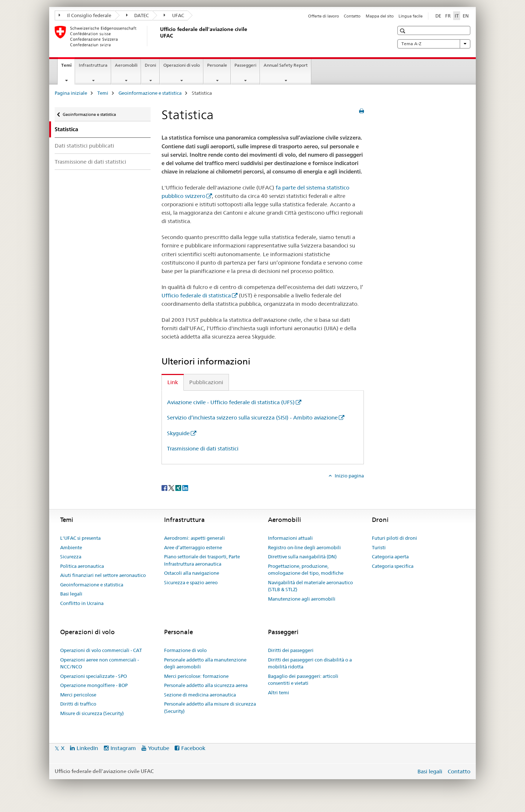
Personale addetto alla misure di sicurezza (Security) (210, 707)
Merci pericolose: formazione (196, 676)
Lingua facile (411, 16)
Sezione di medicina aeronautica (200, 695)
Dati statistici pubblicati (84, 146)
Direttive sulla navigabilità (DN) (302, 557)
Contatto (352, 16)
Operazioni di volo (182, 65)
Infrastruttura (93, 65)
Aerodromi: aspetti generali (195, 538)
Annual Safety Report (286, 65)
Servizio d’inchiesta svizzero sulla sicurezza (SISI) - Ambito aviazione (252, 417)
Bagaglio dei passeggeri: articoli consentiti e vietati (303, 680)
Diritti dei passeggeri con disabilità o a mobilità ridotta (310, 663)
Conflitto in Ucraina (82, 603)
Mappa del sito (380, 16)
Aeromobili (126, 65)
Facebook (193, 748)
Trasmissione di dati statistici (90, 162)
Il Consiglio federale (85, 15)
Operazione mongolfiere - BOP (94, 685)
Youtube (159, 748)
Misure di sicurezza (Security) (92, 713)
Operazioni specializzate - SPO (94, 676)
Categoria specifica (393, 566)
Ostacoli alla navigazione (192, 573)
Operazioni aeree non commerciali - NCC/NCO (100, 663)
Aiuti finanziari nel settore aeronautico (103, 575)
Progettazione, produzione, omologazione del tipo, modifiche (306, 570)
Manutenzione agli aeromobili (302, 599)
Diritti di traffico (78, 704)
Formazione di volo (185, 650)
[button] (403, 31)
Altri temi (279, 692)
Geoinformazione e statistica (150, 93)
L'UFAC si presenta (80, 538)
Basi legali (71, 594)
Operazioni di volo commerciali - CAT (101, 650)
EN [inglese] (466, 16)
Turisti (379, 547)
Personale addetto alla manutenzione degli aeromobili (205, 663)
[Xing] (179, 488)
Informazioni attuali (290, 538)
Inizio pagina (349, 476)
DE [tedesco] (438, 16)
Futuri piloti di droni (394, 538)
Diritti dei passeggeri (291, 650)
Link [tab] (173, 382)
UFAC (174, 15)
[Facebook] (165, 488)
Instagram (123, 748)
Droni (150, 65)
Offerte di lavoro (324, 16)
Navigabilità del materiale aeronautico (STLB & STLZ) (310, 586)
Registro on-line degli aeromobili (304, 547)
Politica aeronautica (82, 566)
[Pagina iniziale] (159, 36)
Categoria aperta (390, 557)
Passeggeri (245, 65)
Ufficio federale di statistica (196, 295)
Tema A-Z (434, 44)
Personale (217, 65)
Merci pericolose (78, 695)
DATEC (138, 15)
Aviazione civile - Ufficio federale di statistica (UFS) (231, 402)
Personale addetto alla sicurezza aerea (206, 685)
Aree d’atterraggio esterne (193, 547)
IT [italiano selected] (457, 16)
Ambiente (71, 547)
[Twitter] (172, 488)
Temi (68, 67)
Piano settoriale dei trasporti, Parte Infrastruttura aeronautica (202, 560)
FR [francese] (448, 16)
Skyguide (178, 433)
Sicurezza (71, 557)
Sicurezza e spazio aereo (191, 582)
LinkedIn (87, 748)
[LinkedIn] (185, 488)
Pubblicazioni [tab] (206, 382)
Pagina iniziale (71, 93)
